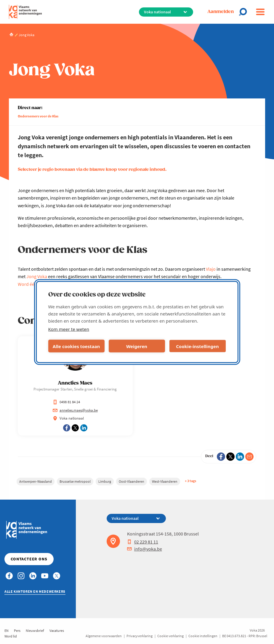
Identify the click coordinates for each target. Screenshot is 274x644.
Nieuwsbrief (35, 631)
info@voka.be (145, 549)
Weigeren (137, 346)
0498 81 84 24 (66, 402)
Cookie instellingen (203, 636)
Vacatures (57, 631)
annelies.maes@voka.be (75, 410)
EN (7, 631)
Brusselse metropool (75, 481)
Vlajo (211, 269)
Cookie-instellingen (197, 346)
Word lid (11, 636)
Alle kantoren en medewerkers (35, 591)
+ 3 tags (190, 481)
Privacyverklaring (140, 636)
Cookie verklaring (170, 636)
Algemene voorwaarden (104, 636)
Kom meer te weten (69, 329)
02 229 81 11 (143, 542)
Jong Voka (37, 276)
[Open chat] (245, 12)
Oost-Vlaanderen (132, 481)
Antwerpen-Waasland (36, 481)
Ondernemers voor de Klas (38, 116)
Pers (17, 631)
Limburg (105, 481)
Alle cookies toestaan (76, 346)
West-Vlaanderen (165, 481)
